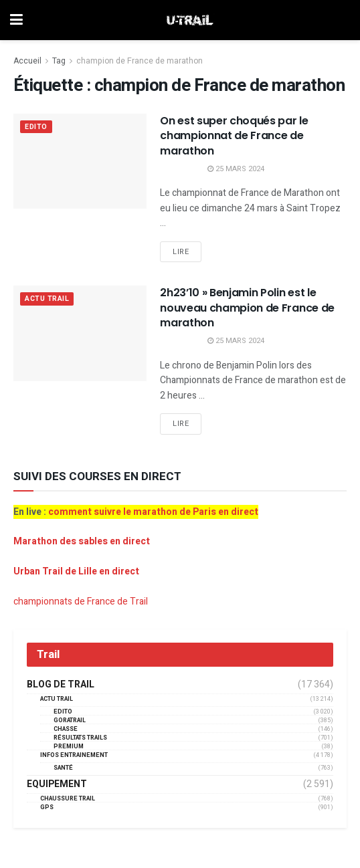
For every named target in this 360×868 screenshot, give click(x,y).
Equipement (57, 784)
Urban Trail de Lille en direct (76, 571)
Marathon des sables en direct (82, 541)
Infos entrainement (74, 755)
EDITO (37, 127)
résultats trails (80, 738)
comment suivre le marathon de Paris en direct (153, 512)
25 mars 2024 (236, 169)
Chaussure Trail (68, 799)
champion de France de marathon (140, 61)
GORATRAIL (70, 721)
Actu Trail (48, 299)
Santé (63, 768)
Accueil (27, 61)
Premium (69, 747)
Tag (59, 61)
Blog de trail (61, 685)
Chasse (66, 729)
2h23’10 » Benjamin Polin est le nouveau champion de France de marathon (247, 308)
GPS (47, 807)
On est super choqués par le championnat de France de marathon (234, 136)
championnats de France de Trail (81, 602)
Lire (181, 252)
